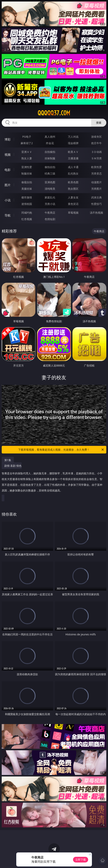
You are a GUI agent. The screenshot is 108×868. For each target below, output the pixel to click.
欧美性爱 (96, 167)
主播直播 (73, 158)
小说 (8, 200)
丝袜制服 (50, 158)
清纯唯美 (50, 189)
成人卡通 (73, 167)
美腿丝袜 (27, 189)
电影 (8, 170)
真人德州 (50, 137)
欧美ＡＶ (73, 152)
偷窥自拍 (27, 182)
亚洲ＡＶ (27, 152)
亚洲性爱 (27, 167)
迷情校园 (27, 204)
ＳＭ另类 (96, 158)
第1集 (8, 460)
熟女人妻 (27, 158)
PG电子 (27, 137)
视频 (8, 155)
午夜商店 (50, 213)
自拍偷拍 (50, 152)
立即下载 (81, 860)
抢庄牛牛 (96, 143)
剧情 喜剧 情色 (53, 480)
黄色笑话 (73, 204)
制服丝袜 (27, 173)
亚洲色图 (50, 182)
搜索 (99, 123)
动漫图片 (96, 182)
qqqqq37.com (54, 113)
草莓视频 (73, 213)
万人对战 (73, 137)
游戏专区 (96, 137)
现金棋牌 (73, 143)
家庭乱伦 (50, 197)
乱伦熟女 (73, 173)
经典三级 (50, 173)
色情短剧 (50, 219)
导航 (8, 215)
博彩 (8, 139)
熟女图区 (73, 189)
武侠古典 (96, 197)
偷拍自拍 (50, 167)
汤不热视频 (96, 213)
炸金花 (50, 143)
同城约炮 (27, 213)
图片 (8, 185)
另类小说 (50, 204)
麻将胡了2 (27, 143)
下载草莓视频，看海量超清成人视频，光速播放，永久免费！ (61, 450)
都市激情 (27, 197)
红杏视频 (27, 219)
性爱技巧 (96, 204)
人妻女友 (73, 197)
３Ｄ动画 (96, 152)
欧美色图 (73, 182)
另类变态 (96, 173)
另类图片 (96, 189)
